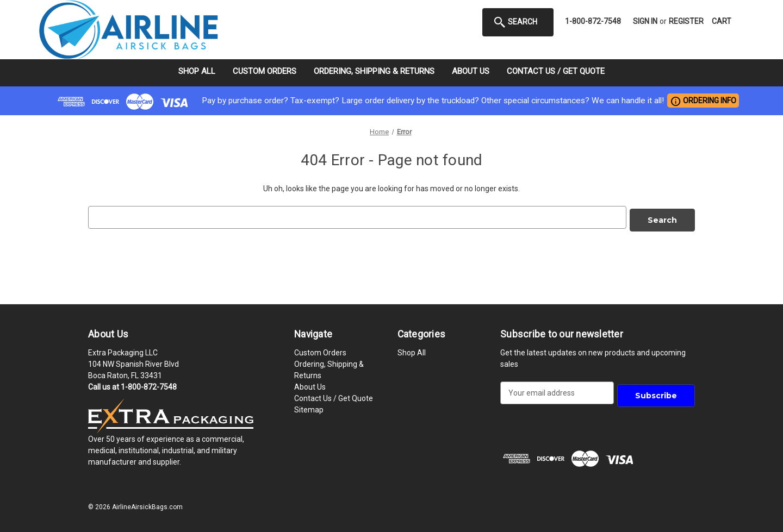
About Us (471, 71)
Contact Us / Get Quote (556, 71)
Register (686, 21)
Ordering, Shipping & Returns (374, 71)
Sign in (645, 21)
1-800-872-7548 (593, 21)
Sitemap (309, 407)
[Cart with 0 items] (722, 21)
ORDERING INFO (703, 101)
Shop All (197, 71)
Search (515, 22)
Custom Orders (265, 71)
